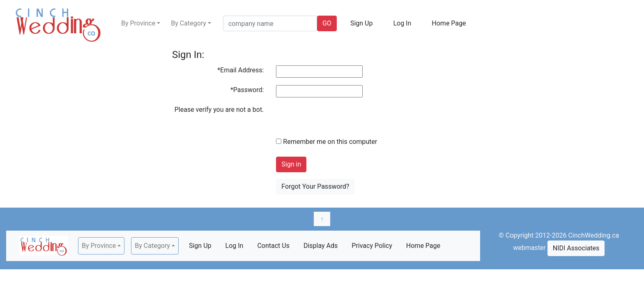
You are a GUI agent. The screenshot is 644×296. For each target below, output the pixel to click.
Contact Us (273, 246)
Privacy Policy (372, 246)
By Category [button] (189, 23)
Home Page (449, 23)
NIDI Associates (576, 248)
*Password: (247, 90)
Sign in (291, 164)
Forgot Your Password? (315, 186)
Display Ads (321, 246)
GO (327, 23)
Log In (402, 23)
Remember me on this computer (327, 142)
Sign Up (362, 23)
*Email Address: (240, 70)
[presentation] (338, 121)
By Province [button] (138, 23)
